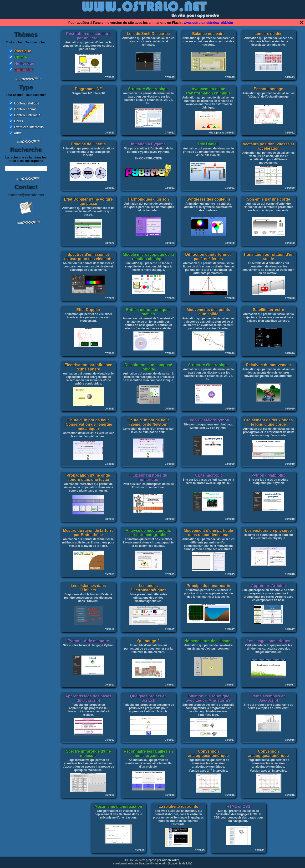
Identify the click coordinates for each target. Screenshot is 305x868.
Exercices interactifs (29, 127)
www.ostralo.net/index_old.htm (208, 23)
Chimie (20, 57)
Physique (23, 51)
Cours (18, 121)
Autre (18, 133)
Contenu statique (27, 103)
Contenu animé (25, 109)
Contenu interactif (27, 115)
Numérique (24, 63)
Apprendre (24, 70)
